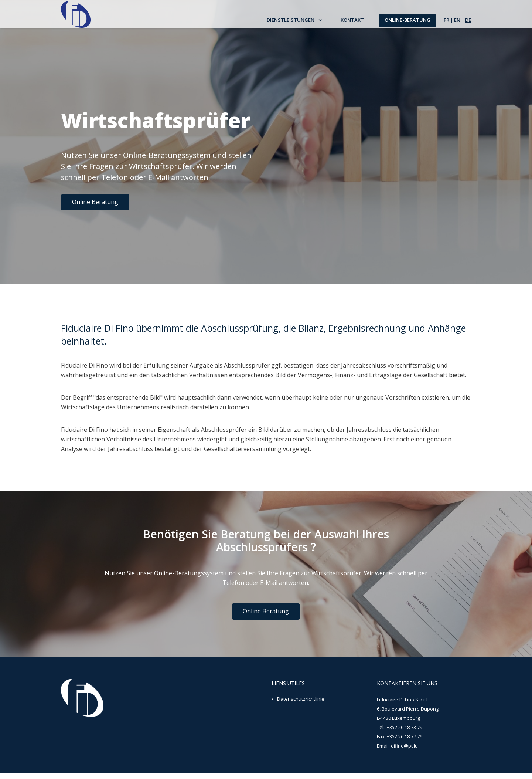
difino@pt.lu (404, 752)
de (468, 23)
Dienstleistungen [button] (291, 24)
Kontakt (352, 24)
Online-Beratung (407, 23)
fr (446, 23)
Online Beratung (95, 202)
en (457, 23)
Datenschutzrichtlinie (301, 705)
